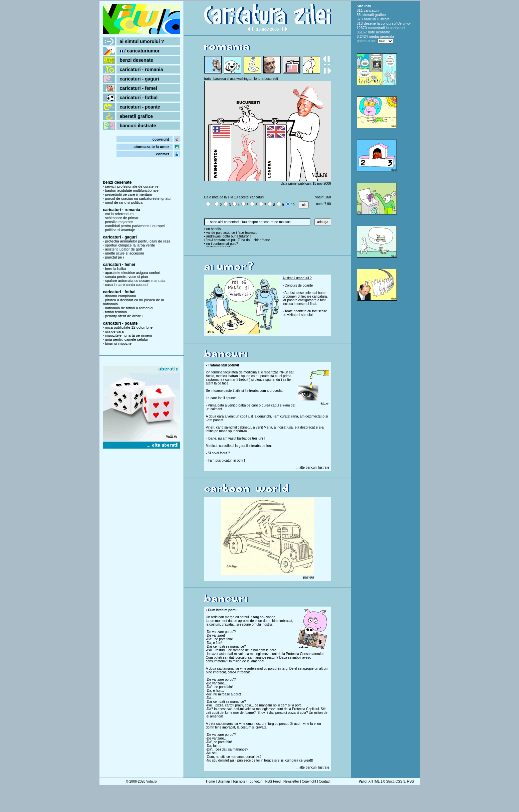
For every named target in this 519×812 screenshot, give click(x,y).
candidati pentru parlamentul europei (135, 226)
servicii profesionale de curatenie (132, 186)
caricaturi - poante (140, 107)
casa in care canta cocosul (127, 285)
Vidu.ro (152, 781)
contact (162, 154)
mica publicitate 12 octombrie (129, 327)
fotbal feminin (116, 312)
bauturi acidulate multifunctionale (132, 190)
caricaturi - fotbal (139, 98)
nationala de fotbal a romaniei (129, 308)
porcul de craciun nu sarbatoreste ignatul (138, 198)
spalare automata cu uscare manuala (135, 281)
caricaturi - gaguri (140, 79)
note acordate (379, 32)
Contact (324, 781)
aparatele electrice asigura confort (133, 273)
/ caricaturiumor (140, 51)
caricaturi (371, 10)
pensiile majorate (119, 222)
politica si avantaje (120, 230)
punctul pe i (114, 257)
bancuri (370, 19)
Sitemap (224, 781)
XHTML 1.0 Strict (381, 781)
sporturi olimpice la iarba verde (130, 245)
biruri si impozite (118, 343)
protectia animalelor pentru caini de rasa (138, 241)
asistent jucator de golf (123, 249)
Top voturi (255, 781)
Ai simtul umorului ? (297, 278)
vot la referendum (119, 214)
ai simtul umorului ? (142, 41)
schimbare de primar (122, 218)
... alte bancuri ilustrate (313, 467)
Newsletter (291, 781)
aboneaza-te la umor (151, 147)
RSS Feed (273, 781)
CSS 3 (400, 781)
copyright (161, 139)
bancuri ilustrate (138, 126)
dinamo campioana (121, 296)
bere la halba (116, 269)
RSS (411, 781)
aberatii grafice (137, 116)
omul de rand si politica (124, 202)
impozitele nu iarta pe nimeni (128, 335)
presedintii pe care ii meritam (129, 194)
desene (370, 23)
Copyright (309, 781)
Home (210, 781)
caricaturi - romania (142, 69)
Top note (239, 781)
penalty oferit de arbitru (124, 316)
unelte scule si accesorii (124, 253)
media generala (381, 36)
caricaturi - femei (139, 88)
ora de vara (114, 331)
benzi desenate (137, 60)
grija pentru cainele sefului (126, 339)
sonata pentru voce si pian (126, 277)
